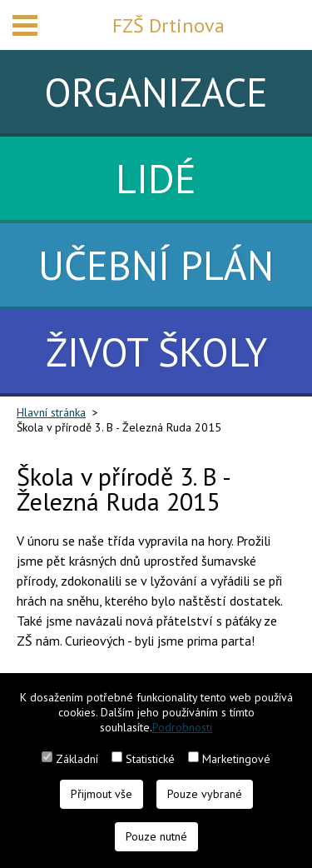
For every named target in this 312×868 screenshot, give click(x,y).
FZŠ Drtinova (168, 25)
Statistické (150, 759)
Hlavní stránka (51, 412)
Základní (77, 759)
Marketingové (236, 759)
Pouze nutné (156, 836)
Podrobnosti (182, 727)
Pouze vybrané (205, 794)
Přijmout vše (102, 794)
